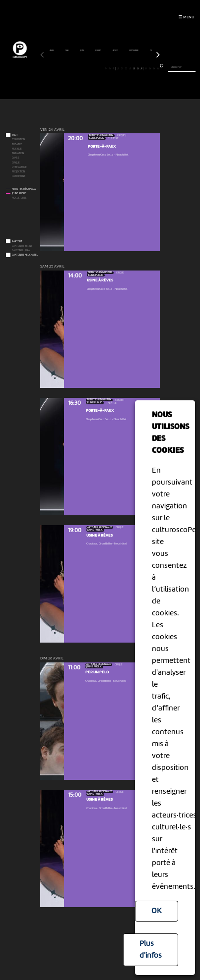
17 (106, 68)
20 (118, 68)
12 (86, 68)
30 (158, 68)
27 (146, 68)
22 (126, 68)
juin (82, 51)
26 (141, 68)
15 (98, 68)
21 (122, 68)
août (115, 51)
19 (114, 68)
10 (78, 68)
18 (110, 68)
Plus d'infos (151, 950)
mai (67, 51)
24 (134, 68)
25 (138, 68)
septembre (134, 51)
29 (154, 68)
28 (150, 68)
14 (94, 68)
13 (90, 68)
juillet (98, 51)
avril (52, 51)
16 (102, 68)
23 (130, 68)
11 (82, 68)
